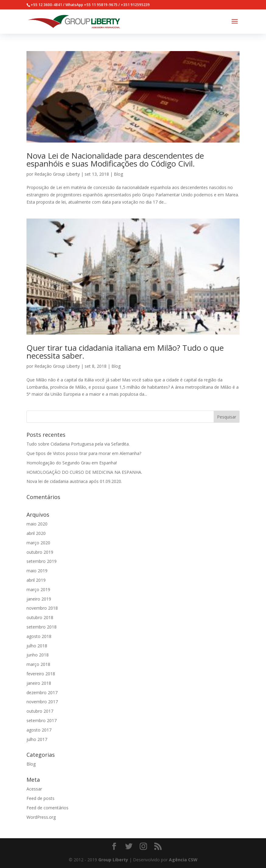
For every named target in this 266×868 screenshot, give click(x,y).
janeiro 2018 (39, 683)
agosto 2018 (39, 636)
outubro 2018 (40, 617)
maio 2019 (37, 571)
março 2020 (38, 543)
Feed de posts (40, 798)
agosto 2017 (39, 730)
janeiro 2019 (39, 599)
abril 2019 (36, 580)
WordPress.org (41, 817)
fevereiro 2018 (41, 674)
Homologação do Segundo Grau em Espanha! (72, 463)
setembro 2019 (42, 561)
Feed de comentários (47, 808)
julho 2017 (37, 739)
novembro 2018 (42, 608)
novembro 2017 (42, 702)
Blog (118, 174)
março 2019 (38, 589)
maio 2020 (37, 524)
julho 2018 (37, 646)
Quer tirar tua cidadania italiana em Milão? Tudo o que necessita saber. (125, 352)
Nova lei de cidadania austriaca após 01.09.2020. (74, 481)
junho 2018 (38, 655)
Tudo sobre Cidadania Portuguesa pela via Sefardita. (78, 444)
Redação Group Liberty (57, 174)
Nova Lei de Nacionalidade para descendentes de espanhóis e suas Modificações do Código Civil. (115, 160)
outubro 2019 (40, 552)
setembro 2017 (42, 720)
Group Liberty (113, 860)
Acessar (34, 789)
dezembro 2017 (42, 692)
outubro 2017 (40, 711)
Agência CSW (183, 860)
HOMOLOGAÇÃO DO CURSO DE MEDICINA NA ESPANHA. (84, 472)
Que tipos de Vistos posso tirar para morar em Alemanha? (84, 453)
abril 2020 (36, 533)
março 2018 (38, 664)
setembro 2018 (42, 627)
